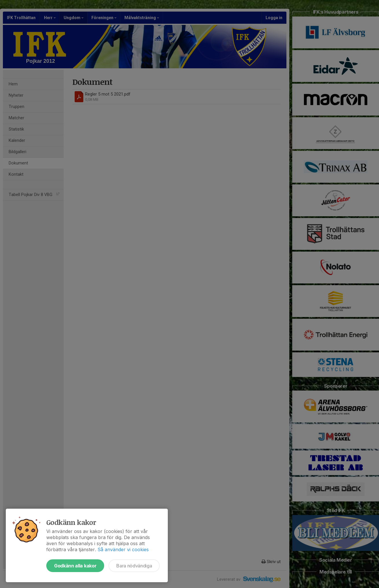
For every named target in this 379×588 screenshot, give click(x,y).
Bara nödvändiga (134, 566)
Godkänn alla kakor (75, 566)
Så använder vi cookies (123, 549)
